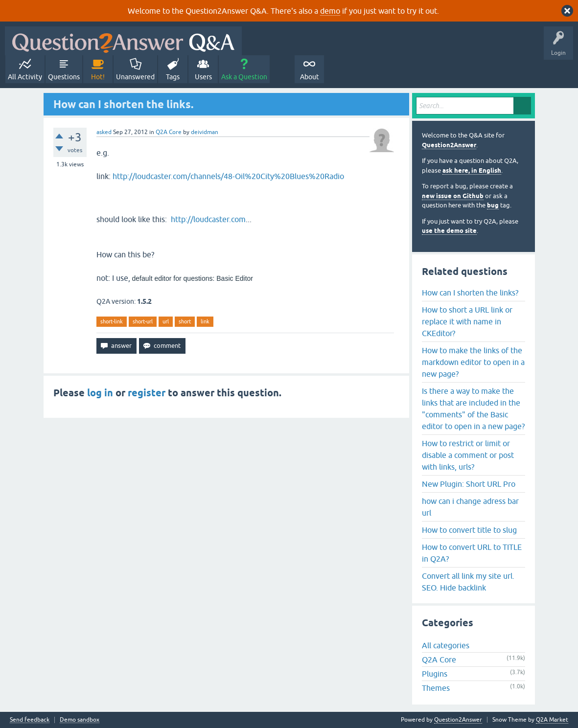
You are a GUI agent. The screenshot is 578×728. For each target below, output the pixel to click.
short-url (143, 321)
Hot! (98, 77)
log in (100, 393)
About (310, 77)
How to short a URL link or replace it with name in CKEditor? (467, 321)
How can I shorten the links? (470, 293)
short (185, 321)
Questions (64, 77)
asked (104, 132)
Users (203, 77)
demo (330, 11)
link (205, 321)
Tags (173, 77)
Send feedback (30, 720)
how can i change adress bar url (470, 507)
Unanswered (135, 77)
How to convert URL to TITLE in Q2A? (472, 553)
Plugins (435, 674)
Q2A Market (552, 720)
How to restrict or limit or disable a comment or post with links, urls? (468, 455)
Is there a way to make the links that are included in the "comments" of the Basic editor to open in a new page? (473, 409)
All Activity (25, 77)
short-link (112, 321)
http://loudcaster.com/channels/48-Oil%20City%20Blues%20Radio (228, 176)
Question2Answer (449, 145)
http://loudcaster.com (208, 219)
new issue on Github (453, 196)
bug (493, 205)
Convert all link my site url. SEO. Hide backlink (468, 582)
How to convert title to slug (469, 530)
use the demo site (449, 231)
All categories (446, 645)
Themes (436, 688)
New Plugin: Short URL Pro (469, 484)
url (166, 321)
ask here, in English (472, 171)
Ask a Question (244, 77)
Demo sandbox (80, 720)
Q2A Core (169, 132)
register (147, 393)
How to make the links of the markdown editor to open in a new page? (473, 362)
